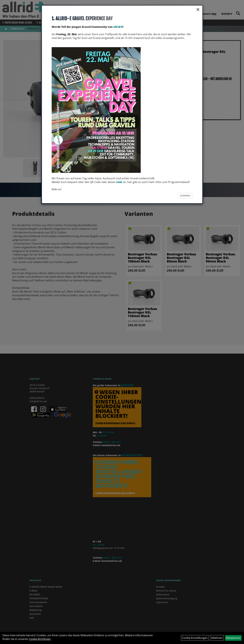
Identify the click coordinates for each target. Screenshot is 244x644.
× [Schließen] (198, 9)
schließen (185, 196)
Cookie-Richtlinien (40, 639)
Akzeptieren (233, 638)
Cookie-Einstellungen (195, 638)
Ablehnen (217, 638)
